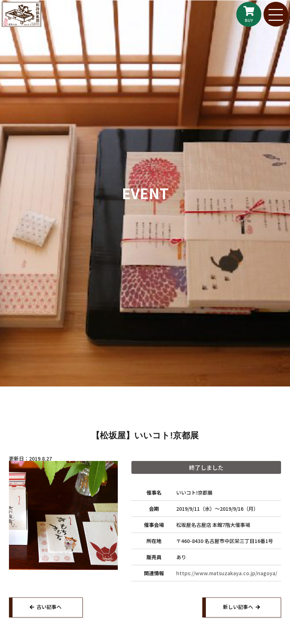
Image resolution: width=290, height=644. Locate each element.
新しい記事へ (237, 607)
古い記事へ (50, 607)
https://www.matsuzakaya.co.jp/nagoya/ (227, 573)
